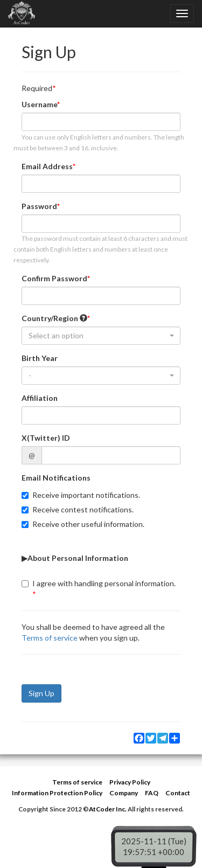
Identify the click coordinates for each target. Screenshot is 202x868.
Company (124, 793)
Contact (178, 793)
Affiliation (40, 398)
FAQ (152, 793)
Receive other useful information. (83, 524)
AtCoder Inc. (108, 809)
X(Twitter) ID (46, 438)
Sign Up (41, 693)
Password (39, 206)
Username (39, 104)
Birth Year (40, 358)
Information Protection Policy (57, 793)
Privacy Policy (130, 782)
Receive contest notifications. (78, 509)
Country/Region (54, 318)
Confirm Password (54, 278)
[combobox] (101, 336)
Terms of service (50, 638)
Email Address (47, 166)
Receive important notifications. (81, 495)
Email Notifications (56, 478)
